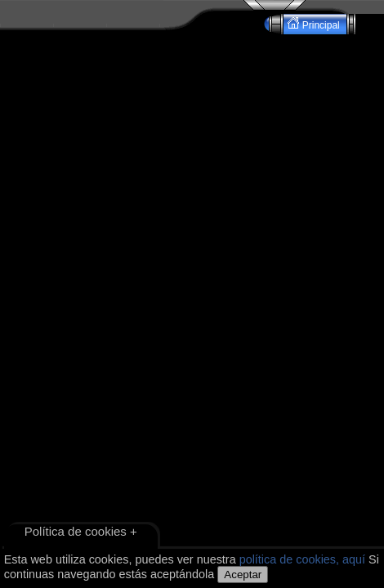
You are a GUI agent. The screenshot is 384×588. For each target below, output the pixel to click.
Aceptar (243, 575)
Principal (315, 24)
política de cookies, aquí (302, 559)
